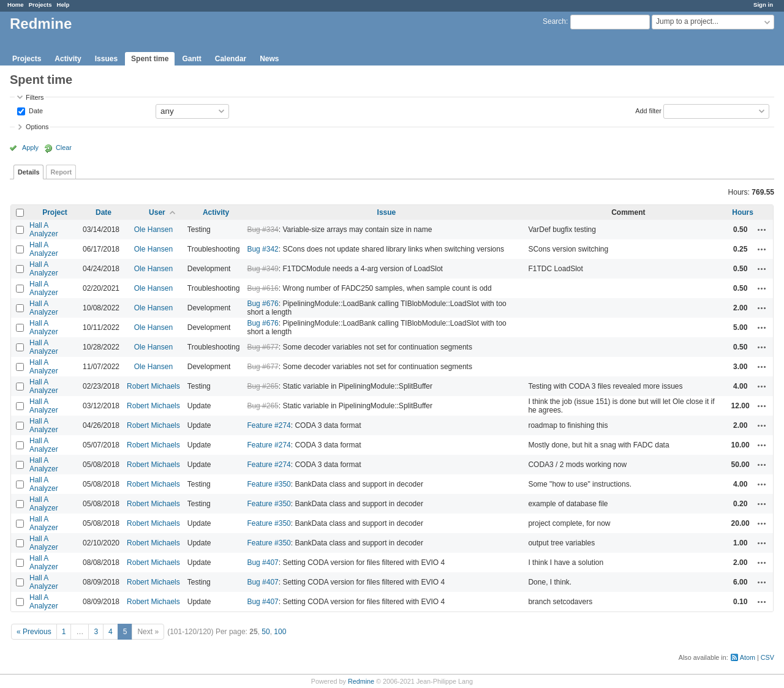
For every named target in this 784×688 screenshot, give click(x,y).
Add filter (648, 110)
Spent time (150, 59)
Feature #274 (269, 425)
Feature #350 (269, 484)
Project (55, 212)
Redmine (361, 681)
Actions (762, 230)
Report (61, 172)
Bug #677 (262, 347)
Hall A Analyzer (44, 230)
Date (35, 110)
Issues (106, 59)
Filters (35, 97)
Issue (387, 212)
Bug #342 (262, 249)
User (157, 212)
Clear (64, 148)
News (269, 59)
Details (28, 172)
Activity (68, 59)
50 (266, 632)
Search (554, 21)
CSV (767, 657)
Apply (30, 148)
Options (37, 127)
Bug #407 (262, 563)
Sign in (763, 5)
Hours (743, 212)
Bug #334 (262, 230)
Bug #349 (262, 269)
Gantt (191, 59)
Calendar (231, 59)
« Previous (34, 632)
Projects (40, 5)
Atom (748, 657)
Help (63, 5)
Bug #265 (262, 386)
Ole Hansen (153, 230)
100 (280, 632)
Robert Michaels (153, 386)
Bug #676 (262, 304)
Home (16, 5)
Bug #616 (262, 288)
